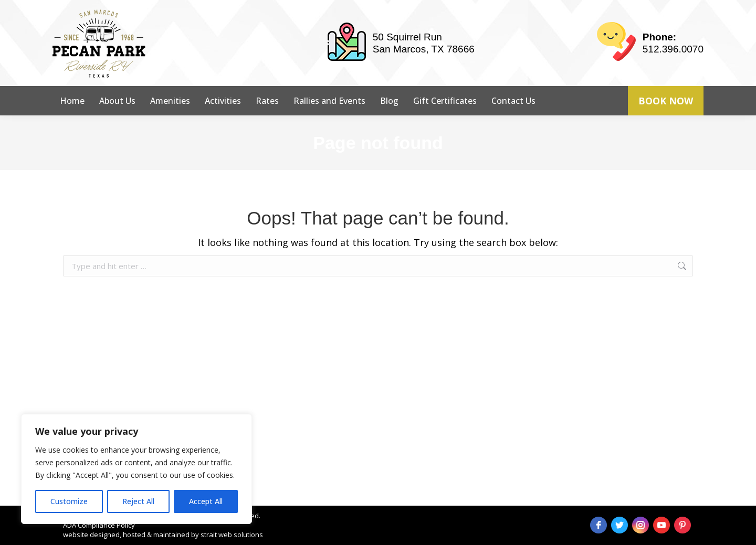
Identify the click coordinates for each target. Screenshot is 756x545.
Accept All (206, 501)
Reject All (138, 501)
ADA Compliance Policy (99, 525)
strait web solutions (232, 535)
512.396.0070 (673, 49)
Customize (69, 501)
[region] (136, 469)
